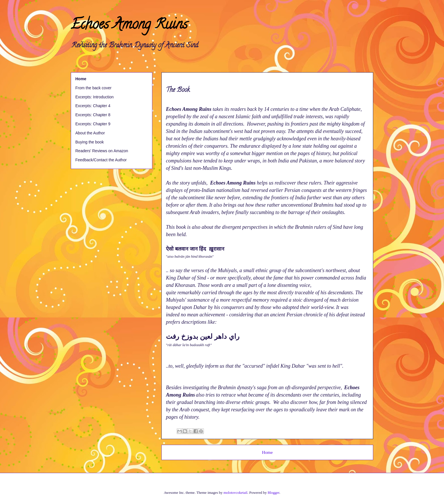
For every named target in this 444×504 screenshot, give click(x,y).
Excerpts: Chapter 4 (93, 106)
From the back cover (93, 88)
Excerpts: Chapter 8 (93, 115)
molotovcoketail (235, 493)
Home (267, 452)
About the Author (90, 133)
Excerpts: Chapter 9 (93, 124)
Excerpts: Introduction (94, 97)
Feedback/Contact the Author (101, 160)
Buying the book (89, 142)
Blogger (273, 493)
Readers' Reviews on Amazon (102, 151)
